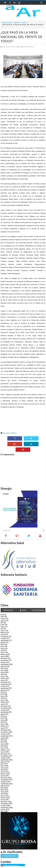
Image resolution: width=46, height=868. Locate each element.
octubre (3, 638)
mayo (3, 627)
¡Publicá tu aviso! (10, 856)
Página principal (7, 22)
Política (24, 22)
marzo (3, 619)
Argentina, (23, 47)
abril (2, 617)
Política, (31, 47)
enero (3, 634)
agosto (3, 621)
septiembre (5, 640)
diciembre (4, 658)
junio (2, 615)
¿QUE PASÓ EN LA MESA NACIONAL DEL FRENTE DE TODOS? (21, 37)
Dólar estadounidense (11, 866)
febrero (3, 632)
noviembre (4, 636)
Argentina (17, 22)
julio (2, 623)
